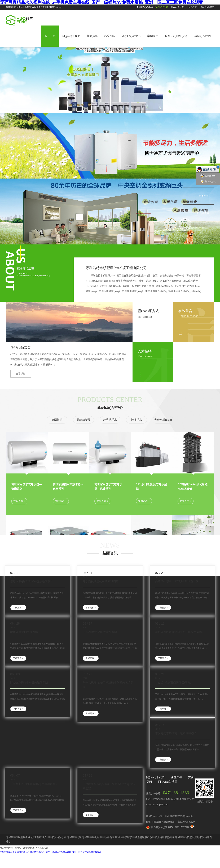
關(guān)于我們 (71, 36)
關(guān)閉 (218, 167)
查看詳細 (21, 374)
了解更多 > (18, 608)
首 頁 (50, 36)
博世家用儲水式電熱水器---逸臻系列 (108, 487)
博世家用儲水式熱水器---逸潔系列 (27, 487)
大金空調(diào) (163, 420)
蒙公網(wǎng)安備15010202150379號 (170, 827)
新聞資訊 (92, 36)
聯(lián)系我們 (208, 7)
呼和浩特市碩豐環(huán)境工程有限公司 (116, 268)
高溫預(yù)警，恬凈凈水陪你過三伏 (177, 581)
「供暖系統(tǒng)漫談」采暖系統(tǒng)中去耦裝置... (109, 786)
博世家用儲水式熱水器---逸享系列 (68, 487)
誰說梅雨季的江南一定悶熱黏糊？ (176, 733)
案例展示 (153, 36)
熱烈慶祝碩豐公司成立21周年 (101, 581)
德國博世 (57, 420)
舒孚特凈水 (110, 420)
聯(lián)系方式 (148, 311)
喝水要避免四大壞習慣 (24, 632)
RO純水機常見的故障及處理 (100, 632)
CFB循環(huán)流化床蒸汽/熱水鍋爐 (193, 487)
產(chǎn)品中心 (131, 36)
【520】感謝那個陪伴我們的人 (174, 683)
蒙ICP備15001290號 (188, 822)
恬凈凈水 (137, 420)
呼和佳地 (204, 196)
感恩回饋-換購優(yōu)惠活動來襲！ (32, 581)
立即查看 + (19, 501)
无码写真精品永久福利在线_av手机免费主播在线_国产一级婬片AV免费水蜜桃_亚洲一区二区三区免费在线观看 (102, 2)
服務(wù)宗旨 (21, 348)
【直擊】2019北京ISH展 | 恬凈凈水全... (34, 784)
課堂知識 (110, 36)
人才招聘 (145, 351)
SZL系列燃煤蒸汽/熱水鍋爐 (151, 487)
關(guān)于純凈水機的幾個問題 (29, 683)
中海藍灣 (204, 162)
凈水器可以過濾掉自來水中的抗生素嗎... (180, 632)
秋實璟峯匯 (203, 213)
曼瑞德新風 (83, 420)
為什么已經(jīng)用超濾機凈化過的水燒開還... (108, 685)
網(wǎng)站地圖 (168, 782)
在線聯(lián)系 (208, 178)
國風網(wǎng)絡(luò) (164, 822)
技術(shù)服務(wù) (176, 36)
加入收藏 (192, 7)
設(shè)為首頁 (177, 7)
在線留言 (185, 311)
